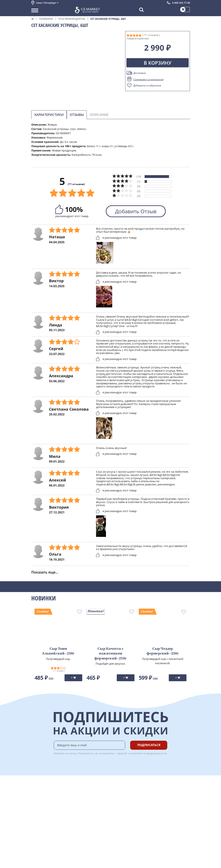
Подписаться (149, 745)
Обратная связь (42, 801)
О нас (35, 792)
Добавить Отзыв (136, 211)
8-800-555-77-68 (181, 3)
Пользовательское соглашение (52, 815)
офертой (122, 753)
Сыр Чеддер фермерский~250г (163, 651)
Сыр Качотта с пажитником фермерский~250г (110, 654)
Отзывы (77, 115)
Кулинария (46, 19)
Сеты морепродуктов (72, 19)
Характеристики (49, 115)
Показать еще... (45, 572)
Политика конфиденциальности (53, 820)
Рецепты (84, 806)
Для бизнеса (39, 857)
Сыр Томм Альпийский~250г (58, 651)
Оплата (83, 792)
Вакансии (38, 862)
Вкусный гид (87, 811)
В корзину (158, 63)
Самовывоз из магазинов (148, 79)
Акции (36, 811)
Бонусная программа (93, 796)
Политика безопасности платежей (54, 825)
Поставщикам (41, 852)
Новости (37, 806)
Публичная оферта (44, 830)
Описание (99, 115)
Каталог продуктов (44, 787)
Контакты (38, 796)
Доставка (84, 787)
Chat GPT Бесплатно (125, 790)
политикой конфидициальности (148, 753)
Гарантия (84, 801)
